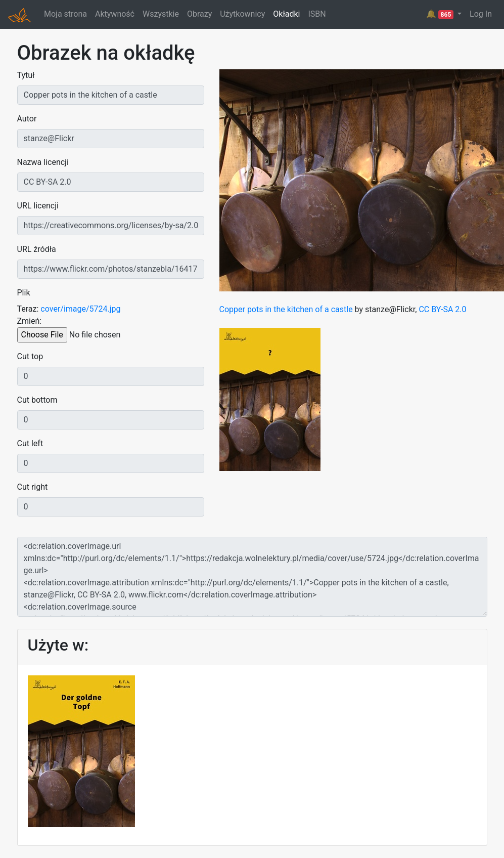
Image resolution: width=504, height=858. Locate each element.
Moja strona (65, 14)
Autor (27, 119)
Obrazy (199, 14)
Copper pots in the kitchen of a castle (286, 309)
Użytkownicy (242, 14)
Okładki (286, 14)
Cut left (30, 443)
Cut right (33, 487)
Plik (24, 293)
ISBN (317, 14)
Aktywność (115, 14)
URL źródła (37, 249)
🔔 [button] (441, 14)
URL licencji (38, 206)
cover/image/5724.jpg (80, 309)
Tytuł (26, 75)
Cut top (30, 356)
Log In (481, 14)
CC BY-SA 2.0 (442, 309)
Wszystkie (161, 14)
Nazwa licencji (43, 162)
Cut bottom (37, 400)
